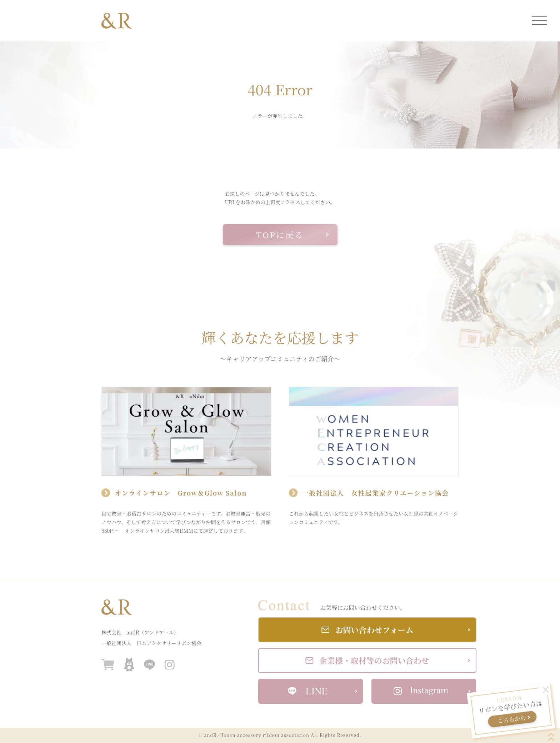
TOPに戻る (292, 235)
